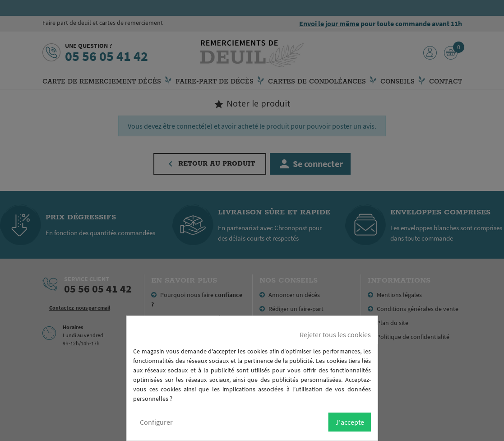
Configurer (156, 422)
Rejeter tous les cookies (335, 334)
